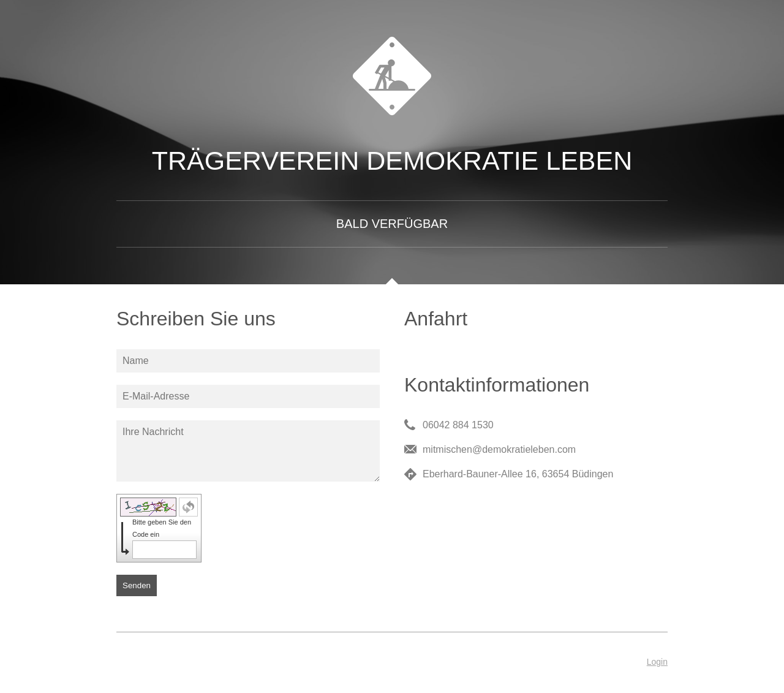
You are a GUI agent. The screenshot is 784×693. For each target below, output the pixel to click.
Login (657, 662)
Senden (137, 585)
